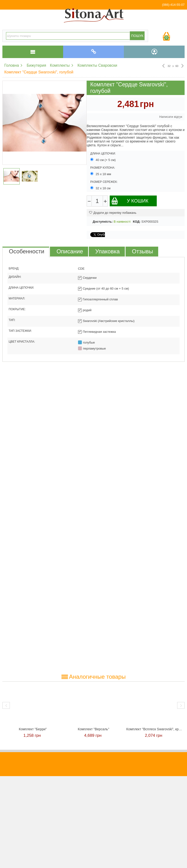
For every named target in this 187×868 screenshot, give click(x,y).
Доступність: (103, 222)
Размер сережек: (104, 182)
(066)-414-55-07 (173, 5)
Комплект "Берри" (33, 729)
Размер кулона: (103, 168)
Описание (70, 251)
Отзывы (143, 251)
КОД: (137, 222)
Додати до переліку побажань (113, 213)
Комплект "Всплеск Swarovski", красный (154, 729)
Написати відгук (171, 117)
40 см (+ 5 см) (103, 160)
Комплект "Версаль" (93, 729)
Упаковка (108, 251)
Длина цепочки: (103, 154)
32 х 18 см (101, 188)
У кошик (130, 201)
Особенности (27, 251)
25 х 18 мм (101, 174)
